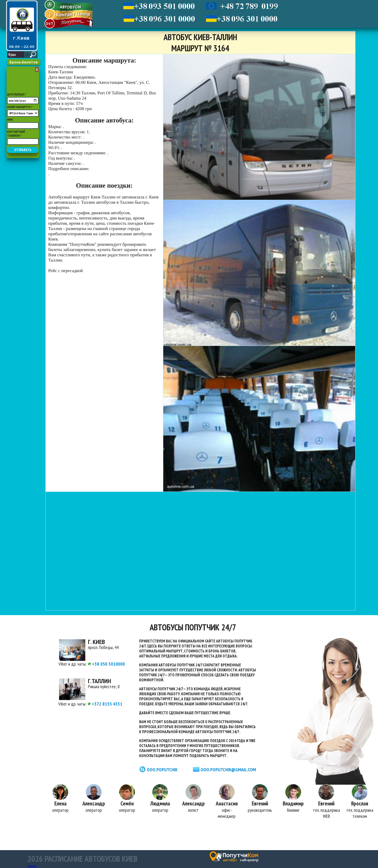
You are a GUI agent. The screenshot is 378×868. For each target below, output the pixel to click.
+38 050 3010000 (106, 664)
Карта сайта (32, 866)
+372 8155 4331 (105, 704)
